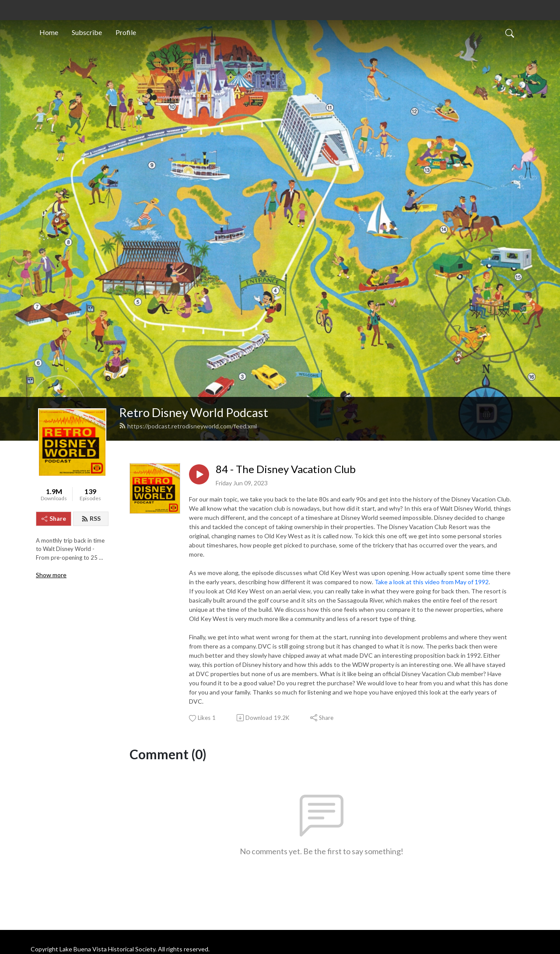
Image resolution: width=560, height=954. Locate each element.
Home (49, 32)
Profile (126, 32)
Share (54, 518)
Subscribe (87, 32)
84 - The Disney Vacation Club (286, 469)
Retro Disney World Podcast (194, 412)
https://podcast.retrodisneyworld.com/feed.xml (188, 426)
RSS (91, 518)
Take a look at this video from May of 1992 (432, 582)
